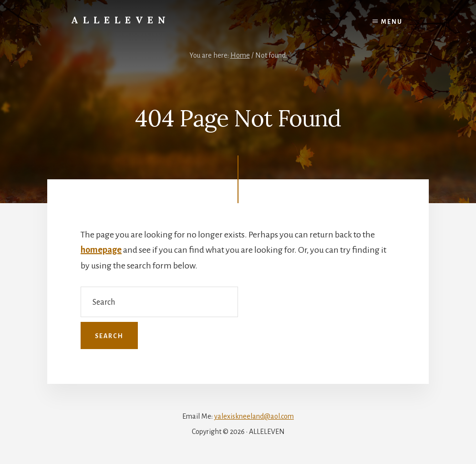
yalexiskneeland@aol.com (254, 416)
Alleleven (121, 20)
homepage (101, 250)
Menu (392, 22)
